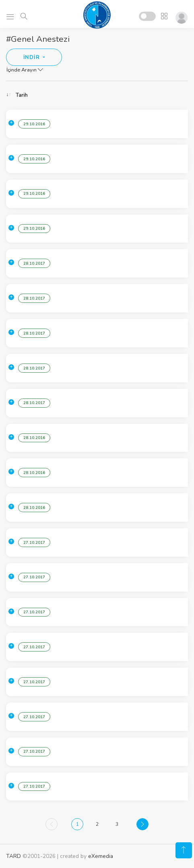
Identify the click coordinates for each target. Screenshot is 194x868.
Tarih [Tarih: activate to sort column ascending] (22, 95)
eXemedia (101, 856)
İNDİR (32, 57)
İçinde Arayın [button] (25, 70)
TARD (13, 856)
